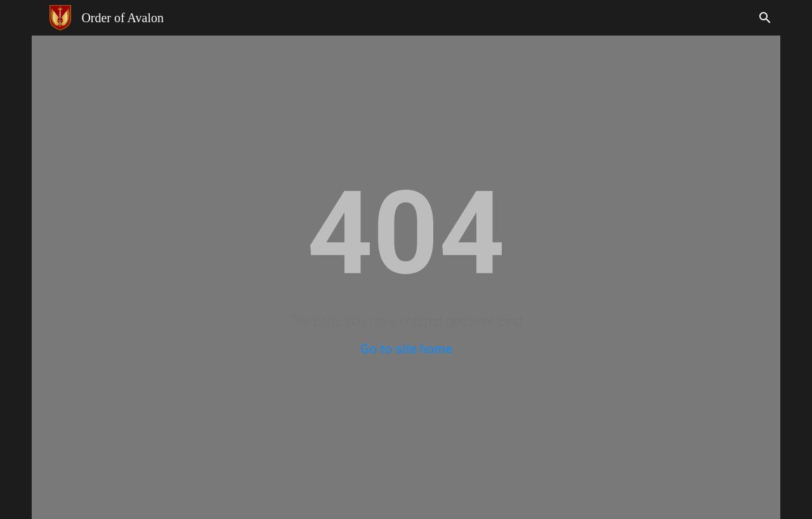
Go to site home (406, 349)
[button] (765, 18)
